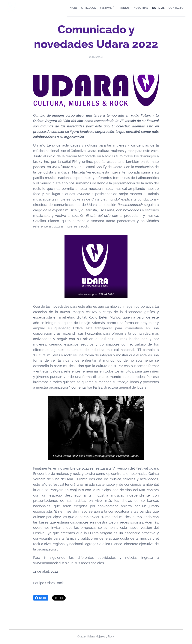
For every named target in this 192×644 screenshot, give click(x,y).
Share (41, 598)
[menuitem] (57, 8)
